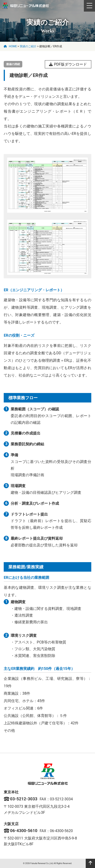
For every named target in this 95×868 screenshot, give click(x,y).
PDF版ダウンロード (68, 64)
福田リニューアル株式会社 (26, 6)
